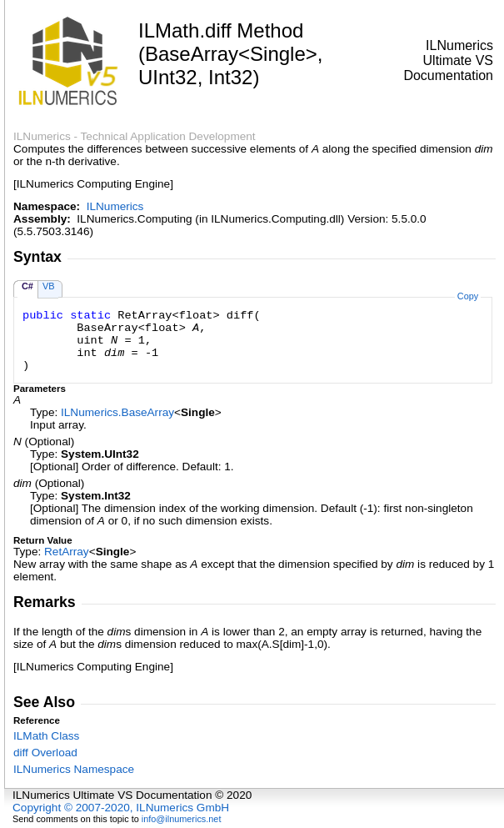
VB (49, 286)
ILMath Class (46, 736)
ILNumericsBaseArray (117, 412)
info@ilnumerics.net (182, 819)
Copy (468, 296)
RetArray (67, 552)
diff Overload (45, 753)
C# (27, 286)
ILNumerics (115, 206)
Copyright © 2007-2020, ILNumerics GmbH (121, 808)
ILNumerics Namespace (74, 769)
